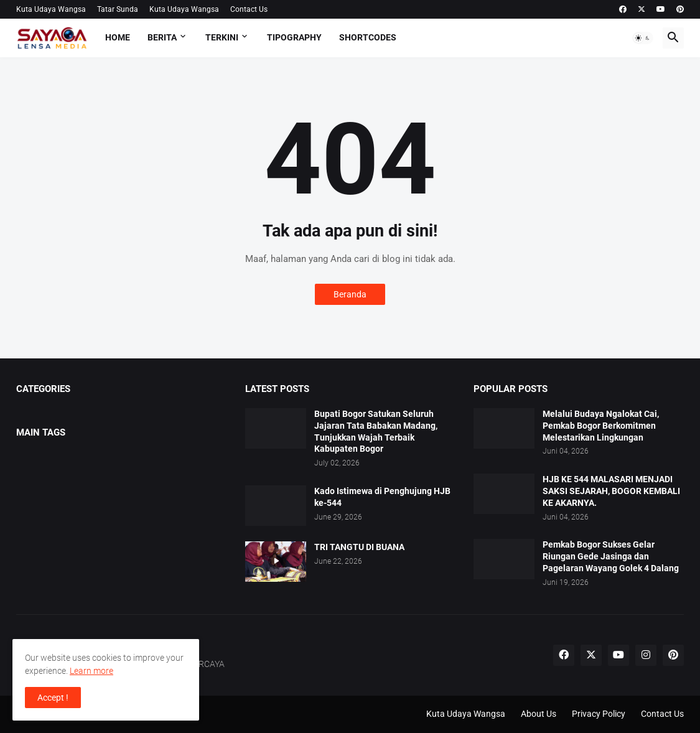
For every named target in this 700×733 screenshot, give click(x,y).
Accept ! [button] (53, 698)
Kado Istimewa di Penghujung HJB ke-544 (382, 497)
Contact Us (249, 9)
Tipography (294, 37)
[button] (643, 38)
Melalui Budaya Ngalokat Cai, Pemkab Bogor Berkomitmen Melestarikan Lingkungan (601, 426)
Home (118, 37)
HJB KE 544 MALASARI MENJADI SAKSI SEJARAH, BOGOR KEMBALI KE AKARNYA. (611, 491)
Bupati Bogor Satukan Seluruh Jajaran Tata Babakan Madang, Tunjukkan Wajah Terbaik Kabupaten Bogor (376, 432)
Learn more (91, 671)
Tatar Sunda (118, 9)
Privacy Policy (599, 714)
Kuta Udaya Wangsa (51, 9)
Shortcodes (368, 37)
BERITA (162, 37)
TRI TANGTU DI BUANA (359, 547)
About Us (539, 714)
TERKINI (222, 37)
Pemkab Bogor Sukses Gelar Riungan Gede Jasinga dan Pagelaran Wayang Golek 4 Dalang (611, 556)
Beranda (350, 294)
